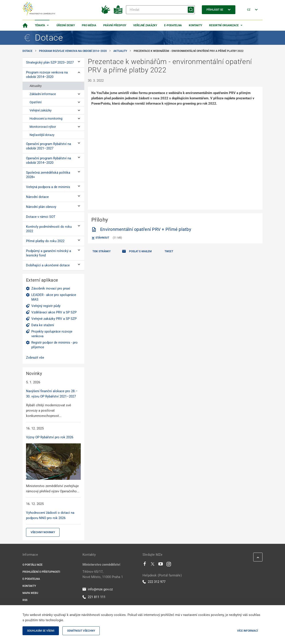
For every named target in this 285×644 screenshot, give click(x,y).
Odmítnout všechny (81, 631)
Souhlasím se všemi (41, 631)
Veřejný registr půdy (46, 306)
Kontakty (195, 25)
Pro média (89, 25)
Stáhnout (100, 238)
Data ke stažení (43, 325)
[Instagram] (169, 565)
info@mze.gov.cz (98, 589)
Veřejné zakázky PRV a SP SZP (54, 319)
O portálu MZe (33, 565)
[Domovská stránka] (25, 25)
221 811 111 (94, 597)
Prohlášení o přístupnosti (41, 572)
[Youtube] (161, 565)
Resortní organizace (224, 25)
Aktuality (120, 51)
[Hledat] (160, 10)
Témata (40, 25)
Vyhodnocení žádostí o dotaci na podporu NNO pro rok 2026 (50, 515)
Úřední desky (66, 25)
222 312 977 (154, 582)
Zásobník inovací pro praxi (51, 288)
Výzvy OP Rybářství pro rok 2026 (50, 437)
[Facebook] (145, 565)
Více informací (247, 631)
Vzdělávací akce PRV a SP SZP (54, 312)
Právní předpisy (115, 25)
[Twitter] (153, 565)
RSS (25, 600)
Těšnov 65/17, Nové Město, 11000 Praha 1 (103, 574)
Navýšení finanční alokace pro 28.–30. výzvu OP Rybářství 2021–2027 (52, 394)
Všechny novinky (43, 532)
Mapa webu (30, 593)
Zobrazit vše (35, 358)
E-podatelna (173, 25)
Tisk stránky (101, 251)
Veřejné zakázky (145, 25)
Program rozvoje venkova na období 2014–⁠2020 (73, 51)
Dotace (27, 51)
